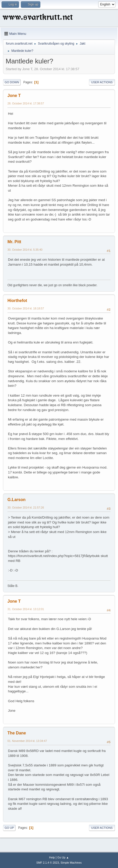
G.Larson (16, 500)
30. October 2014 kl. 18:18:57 (26, 308)
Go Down (12, 82)
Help (52, 857)
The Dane (17, 733)
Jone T (14, 96)
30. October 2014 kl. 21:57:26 (26, 507)
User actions (102, 82)
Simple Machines (71, 863)
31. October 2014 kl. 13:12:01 (26, 609)
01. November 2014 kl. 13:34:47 (27, 741)
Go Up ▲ (63, 857)
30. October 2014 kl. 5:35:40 (25, 250)
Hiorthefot (17, 301)
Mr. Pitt (14, 242)
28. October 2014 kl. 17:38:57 (26, 103)
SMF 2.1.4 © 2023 (48, 863)
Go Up (9, 828)
